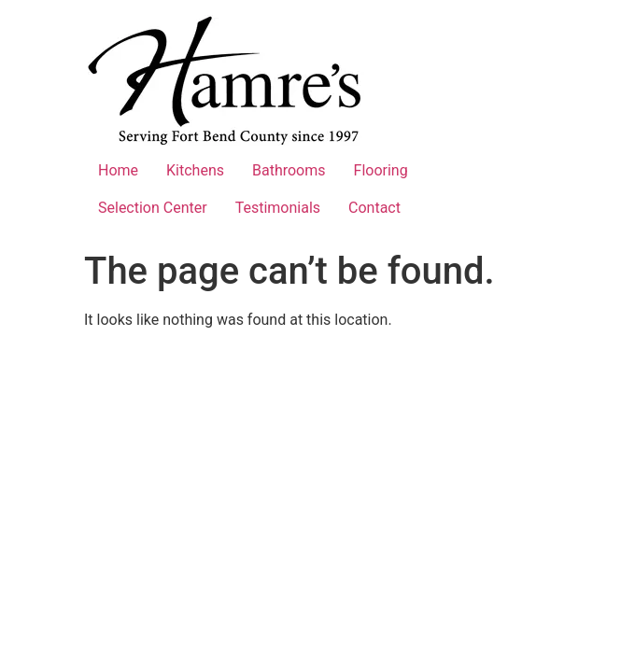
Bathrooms (289, 170)
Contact (374, 208)
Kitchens (195, 170)
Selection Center (153, 208)
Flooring (381, 170)
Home (118, 170)
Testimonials (278, 208)
